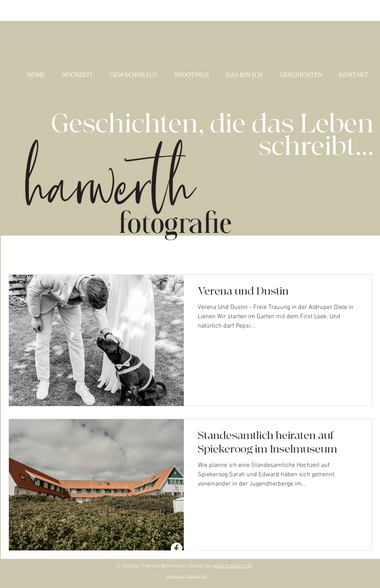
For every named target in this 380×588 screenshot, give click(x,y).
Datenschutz (197, 577)
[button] (362, 252)
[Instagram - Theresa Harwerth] (193, 548)
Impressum (175, 577)
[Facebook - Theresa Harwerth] (176, 548)
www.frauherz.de (232, 566)
